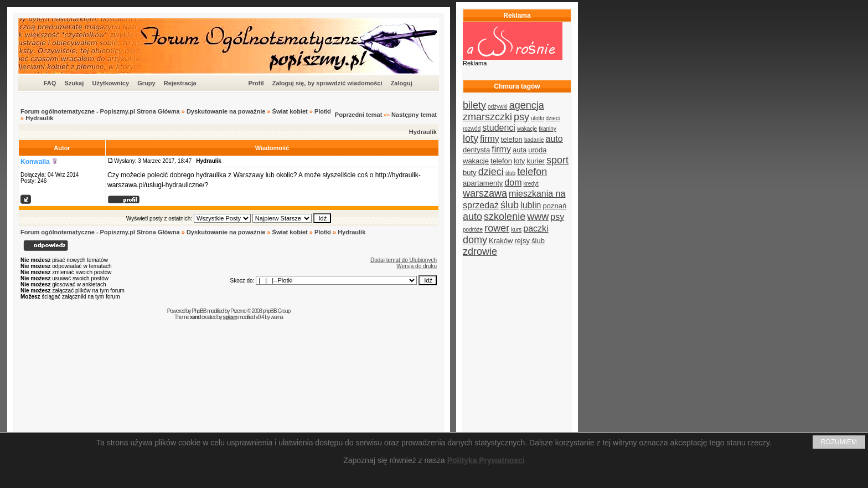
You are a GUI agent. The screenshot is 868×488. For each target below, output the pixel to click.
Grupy (146, 83)
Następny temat (414, 115)
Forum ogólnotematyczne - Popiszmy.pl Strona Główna (100, 111)
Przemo (238, 311)
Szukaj (74, 83)
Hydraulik (39, 118)
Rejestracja (180, 83)
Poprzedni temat (359, 115)
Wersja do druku (417, 266)
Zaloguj (402, 83)
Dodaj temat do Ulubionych (404, 260)
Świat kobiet (290, 111)
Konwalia (35, 162)
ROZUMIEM (839, 442)
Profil (256, 83)
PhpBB (199, 311)
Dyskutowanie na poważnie (226, 111)
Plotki (323, 111)
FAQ (50, 83)
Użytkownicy (110, 83)
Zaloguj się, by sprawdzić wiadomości (327, 83)
